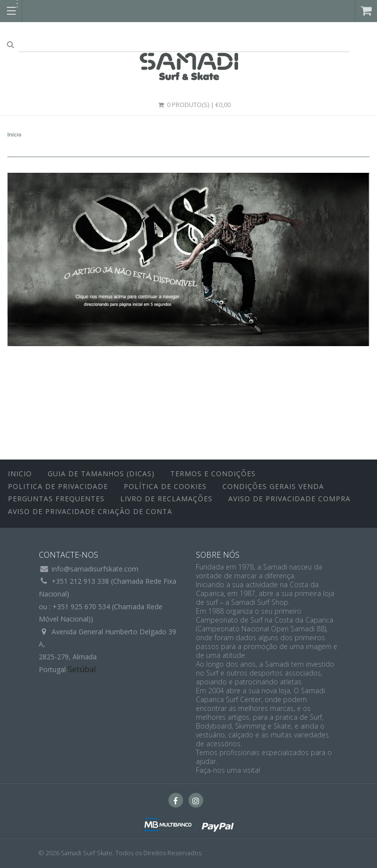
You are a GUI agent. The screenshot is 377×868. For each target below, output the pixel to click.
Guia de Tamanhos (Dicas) (101, 474)
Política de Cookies (165, 486)
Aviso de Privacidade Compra (289, 499)
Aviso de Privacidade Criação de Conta (90, 511)
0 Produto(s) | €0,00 (194, 105)
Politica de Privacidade (58, 486)
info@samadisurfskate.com (95, 569)
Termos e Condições (213, 474)
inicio (20, 474)
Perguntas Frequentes (56, 499)
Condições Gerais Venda (273, 486)
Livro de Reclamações (166, 499)
